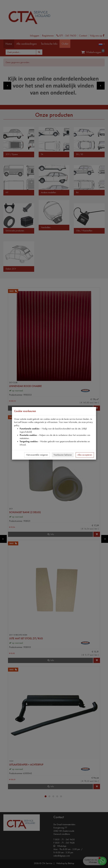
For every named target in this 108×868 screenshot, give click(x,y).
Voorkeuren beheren (63, 455)
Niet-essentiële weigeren (37, 455)
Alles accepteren (85, 455)
